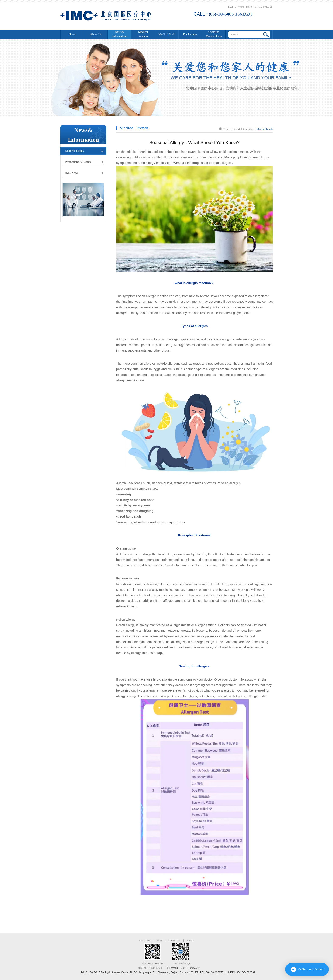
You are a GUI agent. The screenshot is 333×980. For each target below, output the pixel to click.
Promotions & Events (78, 162)
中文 (240, 7)
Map (159, 941)
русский (258, 7)
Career (190, 941)
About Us (96, 34)
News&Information (119, 34)
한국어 (268, 7)
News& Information (243, 129)
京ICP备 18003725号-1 (150, 968)
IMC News (72, 173)
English (232, 7)
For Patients (190, 34)
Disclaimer (145, 941)
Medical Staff (166, 34)
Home (72, 34)
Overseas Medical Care (214, 34)
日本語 (248, 7)
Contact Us (175, 941)
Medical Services (143, 34)
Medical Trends (75, 151)
